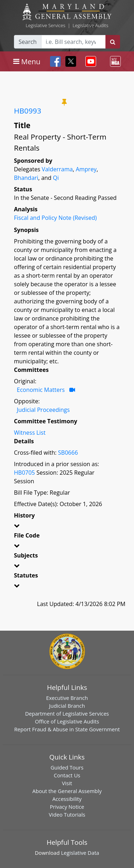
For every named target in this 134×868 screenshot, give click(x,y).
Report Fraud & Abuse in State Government (67, 729)
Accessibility (67, 799)
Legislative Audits (90, 25)
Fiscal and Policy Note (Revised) (55, 218)
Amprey (86, 169)
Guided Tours (67, 767)
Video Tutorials (67, 814)
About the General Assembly (67, 791)
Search (28, 42)
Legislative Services (46, 25)
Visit (67, 783)
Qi (56, 178)
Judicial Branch (67, 706)
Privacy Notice (67, 807)
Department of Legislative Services (67, 713)
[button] (67, 527)
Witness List (30, 433)
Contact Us (67, 775)
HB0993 (28, 111)
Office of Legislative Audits (67, 721)
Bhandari (26, 178)
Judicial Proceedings (43, 410)
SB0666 (68, 453)
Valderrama (57, 169)
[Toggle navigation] (27, 61)
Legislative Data (80, 853)
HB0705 (24, 473)
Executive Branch (67, 698)
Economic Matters (41, 390)
